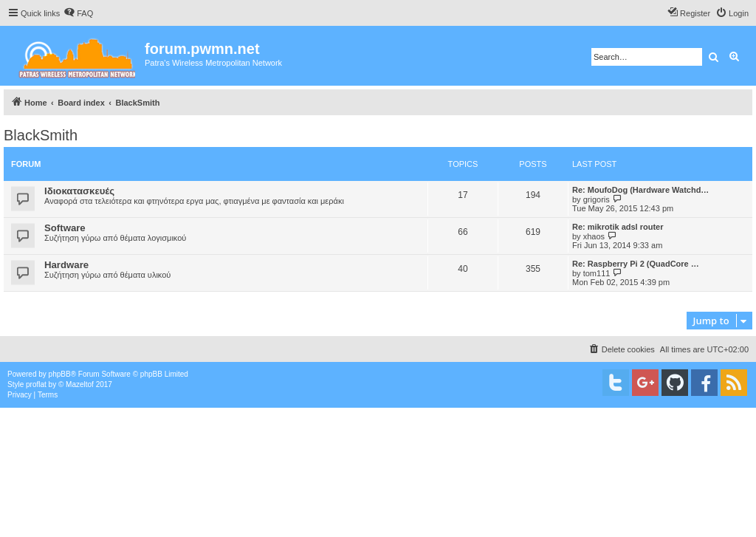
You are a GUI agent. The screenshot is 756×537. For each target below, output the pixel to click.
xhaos (594, 236)
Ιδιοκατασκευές (79, 191)
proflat (36, 384)
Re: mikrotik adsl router (618, 227)
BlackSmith (41, 135)
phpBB (60, 374)
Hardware (66, 265)
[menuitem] (78, 13)
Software (65, 228)
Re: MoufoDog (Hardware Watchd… (640, 190)
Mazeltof (80, 384)
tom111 (597, 273)
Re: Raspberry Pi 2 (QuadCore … (636, 264)
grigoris (597, 199)
